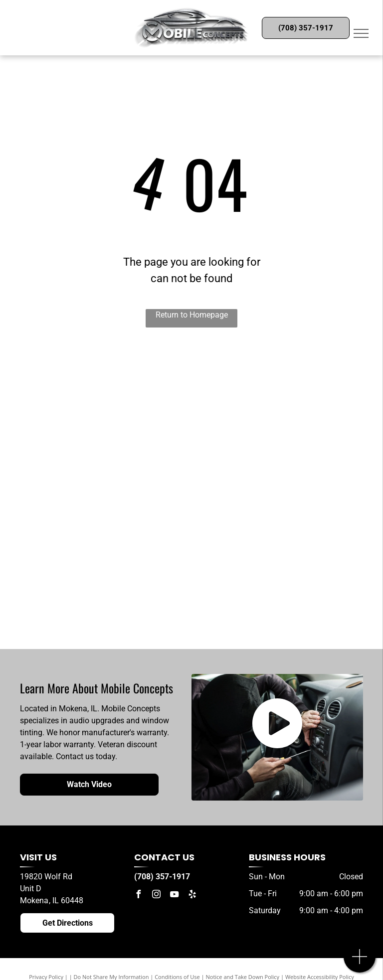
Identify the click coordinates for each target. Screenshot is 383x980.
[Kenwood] (273, 607)
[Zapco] (273, 387)
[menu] (361, 33)
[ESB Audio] (111, 387)
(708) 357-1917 (162, 877)
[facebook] (138, 896)
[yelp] (192, 896)
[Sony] (273, 442)
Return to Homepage (192, 315)
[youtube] (174, 896)
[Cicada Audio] (111, 442)
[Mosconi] (111, 497)
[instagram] (156, 896)
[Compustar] (273, 552)
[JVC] (111, 607)
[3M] (111, 552)
